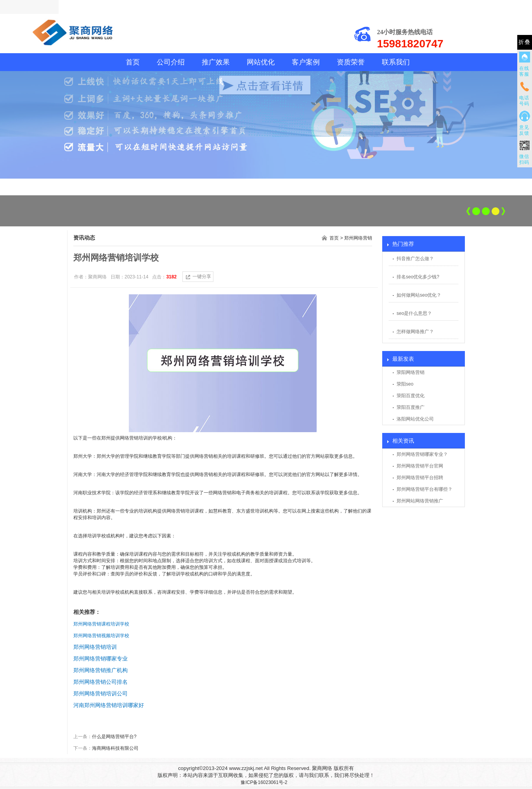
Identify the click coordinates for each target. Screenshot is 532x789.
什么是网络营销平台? (114, 737)
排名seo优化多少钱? (418, 277)
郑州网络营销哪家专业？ (422, 454)
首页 (133, 62)
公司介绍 (171, 62)
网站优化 (261, 62)
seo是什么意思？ (414, 313)
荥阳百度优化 (411, 396)
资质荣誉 (351, 62)
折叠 (525, 42)
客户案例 (306, 62)
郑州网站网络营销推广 (420, 501)
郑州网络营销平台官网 (420, 466)
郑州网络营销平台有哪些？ (425, 489)
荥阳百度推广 (411, 407)
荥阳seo (405, 384)
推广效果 (216, 62)
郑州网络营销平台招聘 (420, 478)
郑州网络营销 (358, 238)
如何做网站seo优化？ (419, 295)
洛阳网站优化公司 (415, 419)
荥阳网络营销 (411, 372)
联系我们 (396, 62)
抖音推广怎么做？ (415, 259)
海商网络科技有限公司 (115, 748)
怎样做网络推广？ (415, 332)
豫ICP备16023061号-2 (264, 782)
